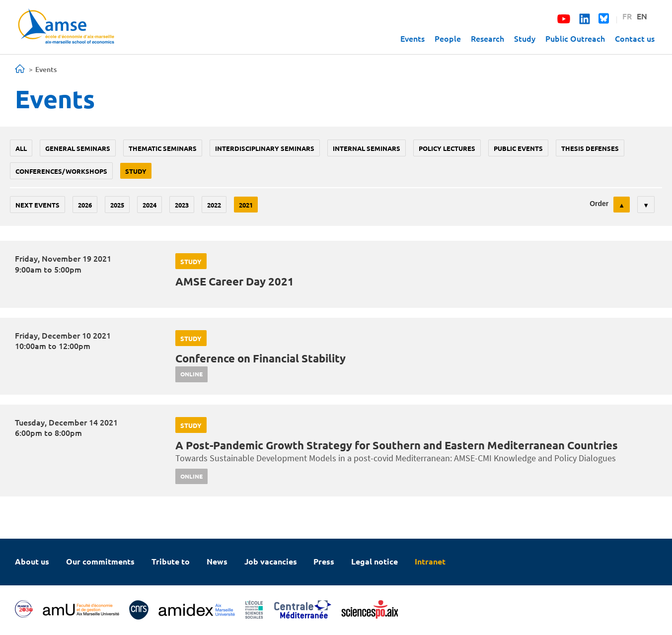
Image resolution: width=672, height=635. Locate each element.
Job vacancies (271, 561)
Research (487, 38)
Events (412, 38)
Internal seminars (367, 148)
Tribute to (171, 561)
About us (32, 561)
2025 (117, 205)
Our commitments (100, 561)
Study (525, 38)
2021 (246, 205)
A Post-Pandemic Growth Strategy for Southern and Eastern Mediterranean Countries (397, 445)
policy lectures (447, 148)
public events (518, 148)
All (21, 148)
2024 (149, 205)
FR (627, 16)
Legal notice (374, 561)
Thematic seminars (163, 148)
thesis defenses (590, 148)
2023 (182, 205)
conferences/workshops (61, 171)
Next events (37, 205)
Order (599, 204)
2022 (214, 205)
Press (324, 561)
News (217, 561)
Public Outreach (575, 38)
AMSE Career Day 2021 (235, 281)
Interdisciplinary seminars (265, 148)
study (136, 171)
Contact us (635, 38)
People (448, 38)
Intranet (430, 561)
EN (642, 16)
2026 (85, 205)
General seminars (78, 148)
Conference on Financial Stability (261, 358)
